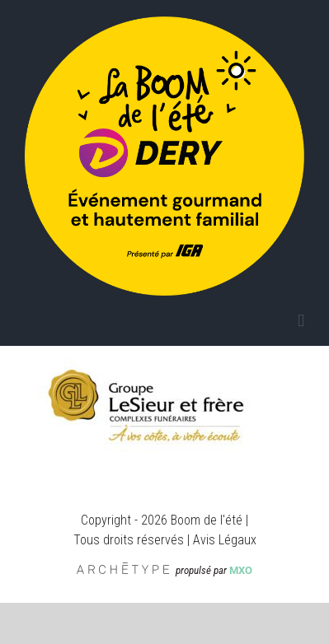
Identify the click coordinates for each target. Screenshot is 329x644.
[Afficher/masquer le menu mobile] (301, 321)
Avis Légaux (225, 540)
